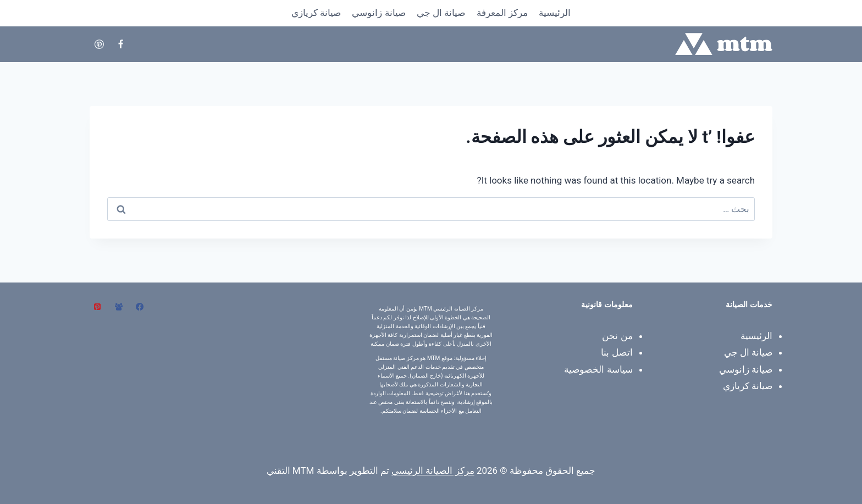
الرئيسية (555, 13)
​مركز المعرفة (502, 13)
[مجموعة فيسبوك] (119, 307)
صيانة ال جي (441, 13)
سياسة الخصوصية (598, 369)
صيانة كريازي (316, 13)
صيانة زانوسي (378, 13)
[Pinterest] (99, 44)
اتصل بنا (617, 352)
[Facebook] (120, 44)
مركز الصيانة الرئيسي (433, 470)
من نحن (617, 336)
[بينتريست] (97, 307)
